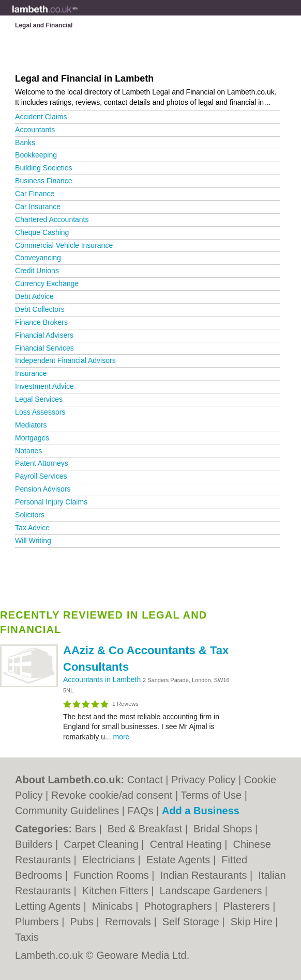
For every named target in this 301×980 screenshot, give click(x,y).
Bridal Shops (224, 829)
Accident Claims (41, 117)
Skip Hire (253, 922)
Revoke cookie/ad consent (112, 795)
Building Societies (44, 168)
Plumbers (38, 922)
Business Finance (44, 181)
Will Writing (33, 541)
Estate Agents (180, 860)
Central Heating (187, 844)
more (121, 737)
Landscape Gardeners (212, 891)
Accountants (35, 130)
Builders (35, 844)
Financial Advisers (44, 335)
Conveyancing (38, 258)
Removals (129, 922)
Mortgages (32, 438)
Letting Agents (49, 906)
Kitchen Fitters (117, 891)
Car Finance (35, 194)
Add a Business (201, 811)
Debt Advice (34, 296)
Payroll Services (41, 476)
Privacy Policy (203, 780)
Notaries (28, 451)
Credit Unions (37, 271)
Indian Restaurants (205, 875)
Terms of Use (211, 795)
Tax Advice (32, 528)
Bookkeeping (36, 155)
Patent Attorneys (42, 463)
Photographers (180, 906)
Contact (145, 780)
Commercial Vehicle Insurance (64, 245)
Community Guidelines (67, 811)
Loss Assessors (40, 412)
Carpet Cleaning (102, 844)
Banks (25, 143)
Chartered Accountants (52, 219)
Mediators (31, 425)
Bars (87, 829)
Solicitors (30, 515)
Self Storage (192, 922)
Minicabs (114, 906)
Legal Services (39, 399)
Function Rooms (112, 875)
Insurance (31, 373)
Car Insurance (38, 207)
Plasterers (248, 906)
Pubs (83, 922)
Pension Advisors (43, 489)
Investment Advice (44, 386)
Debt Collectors (40, 309)
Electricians (110, 860)
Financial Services (44, 348)
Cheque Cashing (42, 232)
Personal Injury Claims (51, 502)
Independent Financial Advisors (65, 360)
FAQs (141, 811)
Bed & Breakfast (146, 829)
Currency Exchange (47, 283)
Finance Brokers (41, 322)
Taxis (27, 937)
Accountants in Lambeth (103, 679)
